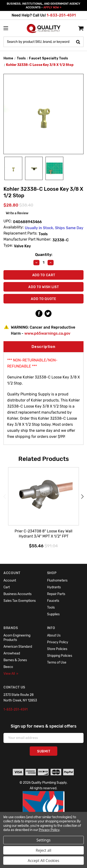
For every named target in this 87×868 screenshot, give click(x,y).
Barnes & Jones (15, 660)
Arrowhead (12, 653)
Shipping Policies (60, 656)
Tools (51, 608)
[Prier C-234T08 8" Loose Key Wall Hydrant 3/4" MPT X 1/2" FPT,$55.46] (43, 497)
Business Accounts (18, 594)
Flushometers (57, 580)
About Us (54, 635)
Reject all (43, 850)
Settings (43, 840)
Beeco (8, 667)
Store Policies (57, 649)
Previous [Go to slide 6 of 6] (5, 496)
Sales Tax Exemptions (20, 601)
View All (11, 674)
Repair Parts (56, 594)
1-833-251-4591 (61, 15)
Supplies (53, 614)
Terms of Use (57, 662)
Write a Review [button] (17, 213)
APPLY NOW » (52, 7)
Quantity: (44, 255)
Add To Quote (43, 299)
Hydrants (54, 587)
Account (10, 580)
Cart (7, 587)
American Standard (18, 647)
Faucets (53, 601)
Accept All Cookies (44, 861)
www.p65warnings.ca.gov (47, 333)
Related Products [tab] (44, 459)
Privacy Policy (58, 642)
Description (43, 347)
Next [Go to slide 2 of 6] (82, 496)
